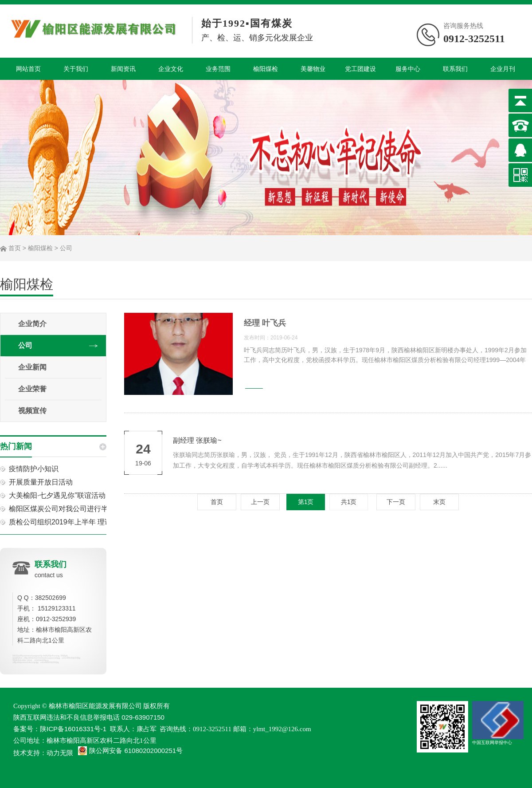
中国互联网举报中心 (498, 723)
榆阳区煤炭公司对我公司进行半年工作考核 (76, 509)
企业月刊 (503, 69)
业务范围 (218, 69)
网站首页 (28, 69)
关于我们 (76, 69)
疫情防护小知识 (34, 469)
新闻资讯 (123, 69)
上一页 (260, 502)
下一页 (396, 502)
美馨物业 (313, 69)
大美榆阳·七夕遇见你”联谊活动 (57, 495)
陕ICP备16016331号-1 (73, 729)
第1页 (306, 502)
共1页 (349, 502)
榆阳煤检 (266, 69)
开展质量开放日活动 (41, 482)
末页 (439, 502)
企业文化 (171, 69)
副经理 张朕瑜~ (197, 440)
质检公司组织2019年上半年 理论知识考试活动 (82, 522)
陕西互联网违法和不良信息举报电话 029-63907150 (89, 717)
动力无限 (60, 753)
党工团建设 (360, 69)
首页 (15, 248)
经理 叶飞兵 (265, 323)
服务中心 (408, 69)
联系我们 (455, 69)
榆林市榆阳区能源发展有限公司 (95, 706)
